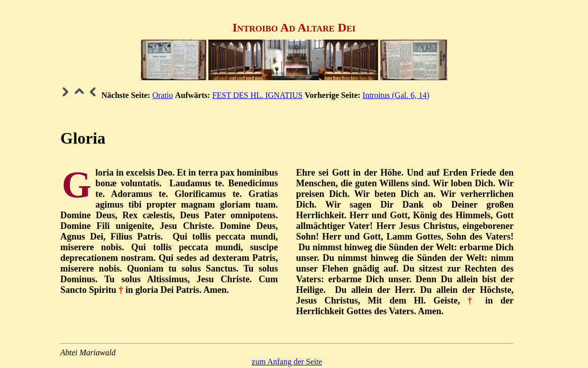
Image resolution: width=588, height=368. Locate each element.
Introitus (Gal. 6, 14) (396, 95)
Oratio (162, 95)
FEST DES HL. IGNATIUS (258, 95)
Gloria (83, 138)
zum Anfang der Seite (287, 362)
